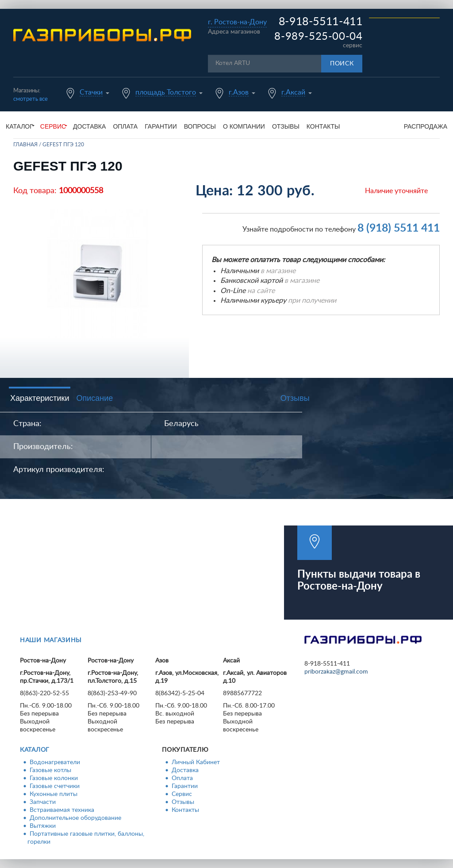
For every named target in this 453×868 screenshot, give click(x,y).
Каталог (35, 750)
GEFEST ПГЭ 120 (63, 145)
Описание (94, 398)
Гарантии (161, 126)
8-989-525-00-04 (318, 37)
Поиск (342, 64)
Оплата (125, 126)
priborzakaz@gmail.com (336, 672)
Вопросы (200, 126)
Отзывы (286, 126)
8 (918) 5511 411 (399, 228)
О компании (244, 126)
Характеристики (40, 398)
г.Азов (239, 92)
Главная (25, 145)
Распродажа (426, 126)
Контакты (323, 126)
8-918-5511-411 (321, 22)
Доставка (89, 126)
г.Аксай (293, 92)
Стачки (91, 92)
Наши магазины (51, 640)
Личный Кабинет (196, 762)
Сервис (182, 794)
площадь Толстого (166, 92)
